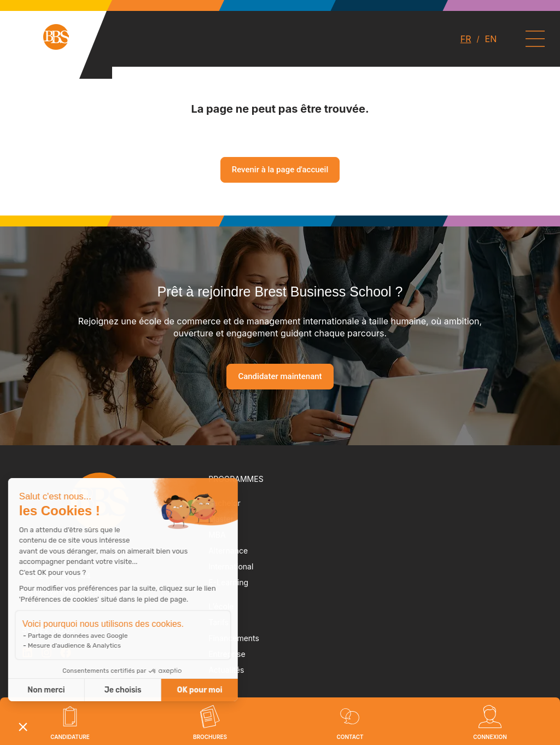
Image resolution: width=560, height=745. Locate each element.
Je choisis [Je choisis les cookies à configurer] (51, 690)
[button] (23, 726)
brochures (210, 737)
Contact (350, 737)
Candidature (70, 737)
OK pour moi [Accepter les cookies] (128, 690)
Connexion (490, 737)
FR (466, 39)
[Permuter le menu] (535, 39)
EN (491, 39)
